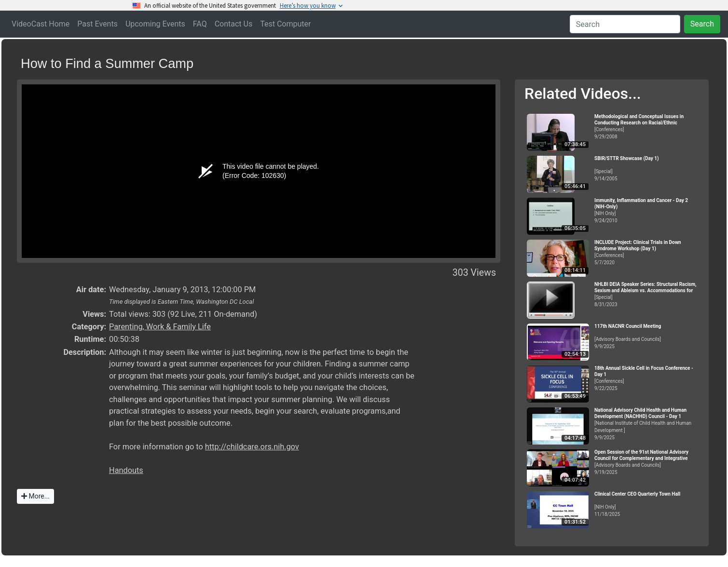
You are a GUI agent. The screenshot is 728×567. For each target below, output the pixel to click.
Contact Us (234, 24)
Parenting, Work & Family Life (160, 327)
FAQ (200, 24)
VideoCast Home (41, 24)
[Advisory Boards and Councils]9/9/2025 (647, 336)
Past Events (97, 24)
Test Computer (285, 24)
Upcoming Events (155, 24)
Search (702, 24)
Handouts (126, 470)
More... (35, 496)
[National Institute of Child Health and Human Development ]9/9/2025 (647, 424)
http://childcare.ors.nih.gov (252, 447)
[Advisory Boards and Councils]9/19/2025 (647, 462)
